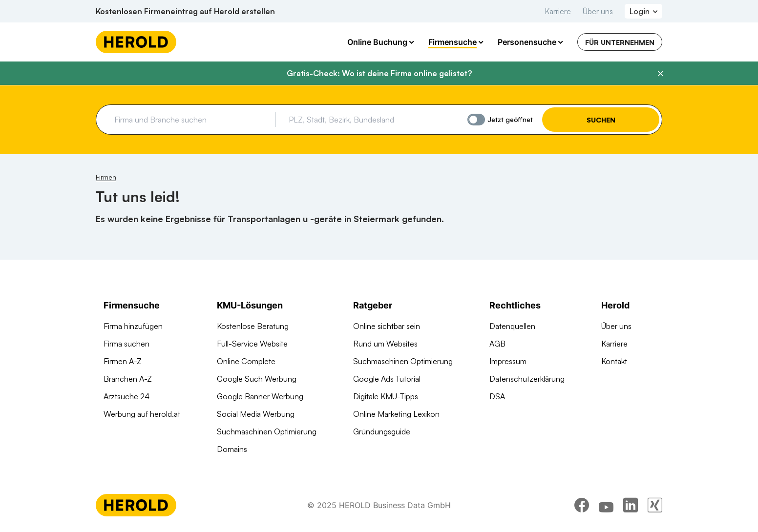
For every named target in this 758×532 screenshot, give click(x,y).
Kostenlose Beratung (253, 326)
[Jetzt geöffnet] (476, 120)
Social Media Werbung (256, 414)
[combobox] (191, 120)
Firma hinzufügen (133, 326)
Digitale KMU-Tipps (386, 396)
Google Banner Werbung (260, 396)
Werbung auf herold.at (142, 414)
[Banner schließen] (660, 74)
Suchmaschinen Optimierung (267, 431)
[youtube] (606, 505)
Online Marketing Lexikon (396, 414)
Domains (232, 449)
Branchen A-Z (128, 379)
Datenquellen (512, 326)
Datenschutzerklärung (527, 379)
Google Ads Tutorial (387, 379)
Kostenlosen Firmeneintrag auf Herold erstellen (185, 11)
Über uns (598, 11)
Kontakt (614, 361)
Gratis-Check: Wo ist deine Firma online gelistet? (379, 73)
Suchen (601, 120)
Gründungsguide (382, 431)
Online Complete (246, 361)
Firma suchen (126, 344)
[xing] (655, 505)
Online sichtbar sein (387, 326)
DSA (497, 396)
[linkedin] (631, 505)
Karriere (558, 11)
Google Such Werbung (257, 379)
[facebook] (582, 505)
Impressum (508, 361)
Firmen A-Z (123, 361)
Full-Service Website (252, 344)
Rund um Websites (385, 344)
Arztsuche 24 (126, 396)
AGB (497, 344)
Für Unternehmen (620, 42)
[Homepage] (136, 42)
